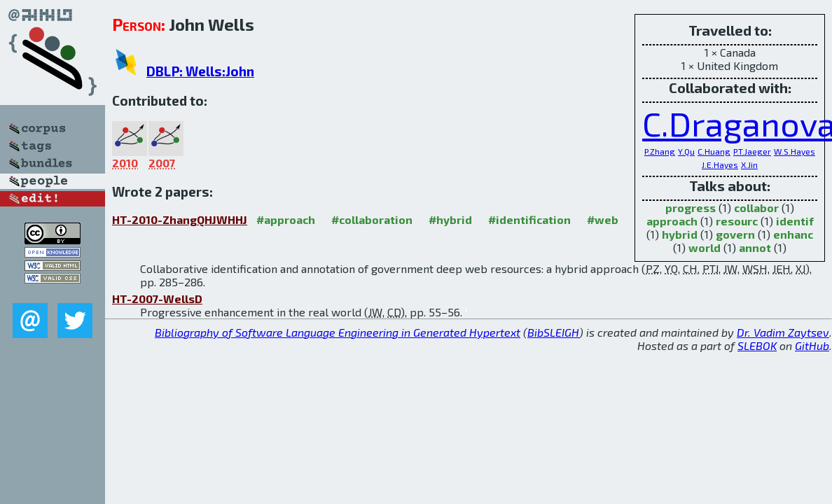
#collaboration (372, 219)
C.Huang (714, 151)
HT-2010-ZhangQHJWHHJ (180, 219)
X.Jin (749, 164)
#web (603, 219)
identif (795, 221)
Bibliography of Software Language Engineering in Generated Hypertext (338, 332)
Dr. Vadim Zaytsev (783, 332)
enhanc (793, 234)
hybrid (680, 234)
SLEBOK (757, 345)
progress (691, 208)
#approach (286, 219)
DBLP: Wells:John (200, 71)
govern (735, 234)
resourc (737, 221)
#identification (529, 219)
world (705, 247)
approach (672, 221)
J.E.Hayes (720, 164)
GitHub (812, 345)
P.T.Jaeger (752, 151)
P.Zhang (660, 151)
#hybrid (450, 219)
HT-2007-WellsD (157, 299)
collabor (756, 208)
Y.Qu (686, 151)
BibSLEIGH (553, 332)
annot (755, 247)
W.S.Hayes (795, 151)
